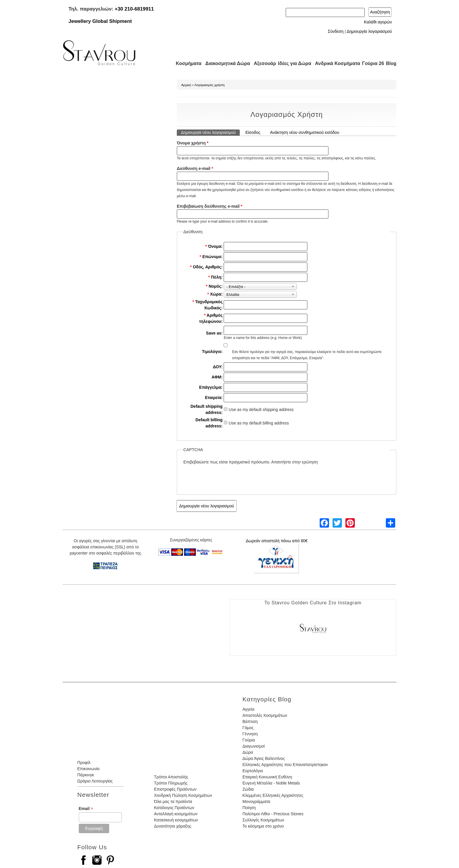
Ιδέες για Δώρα (293, 63)
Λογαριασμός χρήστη (209, 85)
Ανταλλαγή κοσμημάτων (176, 814)
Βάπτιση (250, 722)
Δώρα (248, 752)
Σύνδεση (336, 31)
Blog (391, 63)
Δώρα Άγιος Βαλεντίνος (264, 758)
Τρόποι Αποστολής (171, 777)
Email (86, 809)
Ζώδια (248, 789)
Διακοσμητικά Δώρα (225, 63)
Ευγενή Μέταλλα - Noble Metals (271, 783)
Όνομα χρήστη (193, 143)
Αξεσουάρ (262, 63)
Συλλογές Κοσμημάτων (263, 820)
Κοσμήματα (187, 63)
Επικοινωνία (88, 769)
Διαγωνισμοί (254, 746)
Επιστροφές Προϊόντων (175, 789)
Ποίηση (249, 808)
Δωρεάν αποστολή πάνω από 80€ (277, 541)
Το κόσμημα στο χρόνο (263, 826)
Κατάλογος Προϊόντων (174, 808)
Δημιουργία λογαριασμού (369, 31)
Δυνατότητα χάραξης (173, 826)
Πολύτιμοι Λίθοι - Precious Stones (273, 814)
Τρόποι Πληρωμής (171, 783)
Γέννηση (250, 734)
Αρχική (186, 85)
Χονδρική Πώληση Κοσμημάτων (183, 795)
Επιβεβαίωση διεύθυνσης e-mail (210, 206)
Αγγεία (248, 709)
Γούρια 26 (372, 63)
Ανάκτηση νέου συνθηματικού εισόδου (305, 132)
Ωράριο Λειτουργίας (95, 781)
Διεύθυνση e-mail (195, 168)
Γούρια (249, 740)
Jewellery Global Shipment (100, 21)
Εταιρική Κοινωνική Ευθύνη (267, 777)
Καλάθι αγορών (378, 22)
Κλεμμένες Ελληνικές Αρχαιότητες (273, 795)
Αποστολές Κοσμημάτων (265, 715)
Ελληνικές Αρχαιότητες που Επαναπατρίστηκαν (285, 765)
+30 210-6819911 (134, 9)
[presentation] (228, 477)
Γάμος (248, 728)
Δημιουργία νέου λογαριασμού (210, 132)
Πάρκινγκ (86, 775)
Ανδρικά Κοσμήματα (335, 63)
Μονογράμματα (256, 802)
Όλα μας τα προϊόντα (173, 802)
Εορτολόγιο (253, 771)
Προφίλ (84, 763)
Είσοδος (253, 132)
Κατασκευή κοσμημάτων (176, 820)
